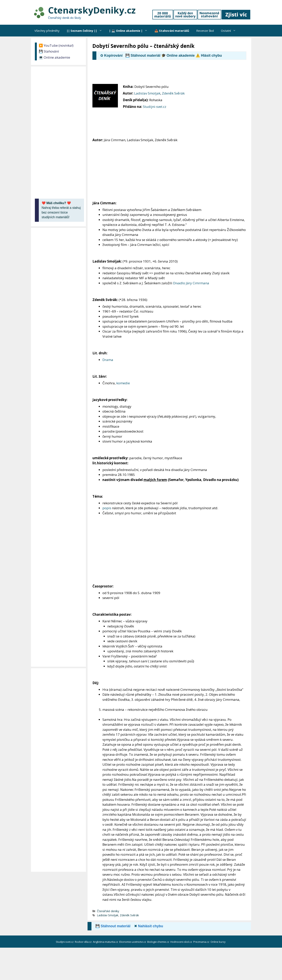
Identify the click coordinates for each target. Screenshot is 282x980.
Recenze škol (205, 31)
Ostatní (230, 31)
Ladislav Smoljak (147, 93)
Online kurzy (218, 942)
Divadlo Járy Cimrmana (191, 283)
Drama (108, 360)
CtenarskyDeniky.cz (92, 10)
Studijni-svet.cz (155, 107)
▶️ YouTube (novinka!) (56, 45)
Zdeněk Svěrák (173, 93)
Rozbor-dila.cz (84, 942)
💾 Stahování (49, 51)
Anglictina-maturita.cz (106, 942)
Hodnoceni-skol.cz (182, 942)
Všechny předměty (47, 31)
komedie (123, 383)
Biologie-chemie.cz (159, 942)
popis (107, 508)
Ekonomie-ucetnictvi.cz (133, 942)
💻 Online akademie (54, 57)
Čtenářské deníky (108, 911)
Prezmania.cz (202, 942)
